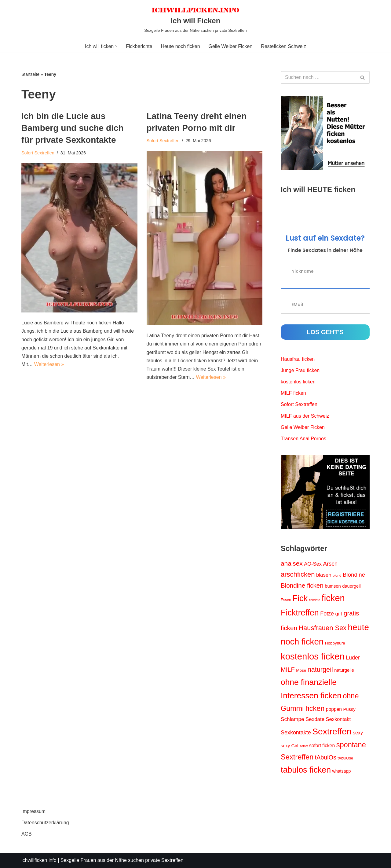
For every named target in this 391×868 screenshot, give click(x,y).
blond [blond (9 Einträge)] (337, 575)
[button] (116, 46)
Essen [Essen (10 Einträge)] (286, 600)
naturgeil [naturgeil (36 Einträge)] (320, 669)
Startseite (30, 74)
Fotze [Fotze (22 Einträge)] (327, 614)
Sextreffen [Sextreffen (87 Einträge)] (332, 731)
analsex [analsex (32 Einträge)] (292, 563)
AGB (27, 834)
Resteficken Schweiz (283, 46)
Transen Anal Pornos (303, 439)
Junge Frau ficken (300, 370)
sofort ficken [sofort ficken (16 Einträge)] (322, 746)
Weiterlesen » (49, 364)
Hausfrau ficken (298, 359)
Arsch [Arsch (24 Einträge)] (330, 564)
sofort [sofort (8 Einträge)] (304, 746)
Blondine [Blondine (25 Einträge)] (354, 575)
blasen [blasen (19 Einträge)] (324, 575)
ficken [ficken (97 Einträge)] (333, 598)
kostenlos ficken (298, 382)
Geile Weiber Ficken (231, 46)
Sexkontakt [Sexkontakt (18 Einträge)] (338, 719)
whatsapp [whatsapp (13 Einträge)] (342, 771)
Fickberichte (139, 46)
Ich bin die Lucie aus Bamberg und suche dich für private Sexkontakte (73, 128)
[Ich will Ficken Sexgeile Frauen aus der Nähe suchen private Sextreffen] (195, 20)
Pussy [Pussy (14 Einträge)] (349, 709)
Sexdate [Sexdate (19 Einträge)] (315, 719)
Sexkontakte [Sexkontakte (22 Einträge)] (296, 733)
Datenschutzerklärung (45, 823)
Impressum (33, 811)
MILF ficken (293, 393)
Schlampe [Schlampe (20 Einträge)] (292, 719)
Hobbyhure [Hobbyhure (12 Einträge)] (335, 643)
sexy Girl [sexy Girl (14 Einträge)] (289, 746)
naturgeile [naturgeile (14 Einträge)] (344, 670)
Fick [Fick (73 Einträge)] (300, 598)
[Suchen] (318, 77)
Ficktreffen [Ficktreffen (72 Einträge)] (300, 613)
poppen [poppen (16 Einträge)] (334, 709)
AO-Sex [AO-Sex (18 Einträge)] (313, 564)
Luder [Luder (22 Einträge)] (353, 658)
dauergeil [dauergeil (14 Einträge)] (351, 586)
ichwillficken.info (39, 860)
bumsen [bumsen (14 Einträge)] (333, 586)
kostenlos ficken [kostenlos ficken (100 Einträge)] (313, 656)
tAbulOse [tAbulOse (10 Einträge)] (345, 758)
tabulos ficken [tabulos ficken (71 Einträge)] (306, 770)
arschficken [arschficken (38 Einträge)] (298, 574)
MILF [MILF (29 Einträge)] (288, 670)
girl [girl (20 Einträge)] (339, 614)
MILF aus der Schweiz (305, 416)
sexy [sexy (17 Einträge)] (358, 733)
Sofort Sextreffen (38, 153)
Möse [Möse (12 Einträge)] (301, 670)
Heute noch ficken (181, 46)
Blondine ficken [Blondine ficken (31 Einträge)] (302, 585)
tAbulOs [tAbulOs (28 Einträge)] (326, 757)
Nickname (303, 271)
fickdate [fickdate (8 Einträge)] (314, 600)
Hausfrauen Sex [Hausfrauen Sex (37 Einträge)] (322, 628)
